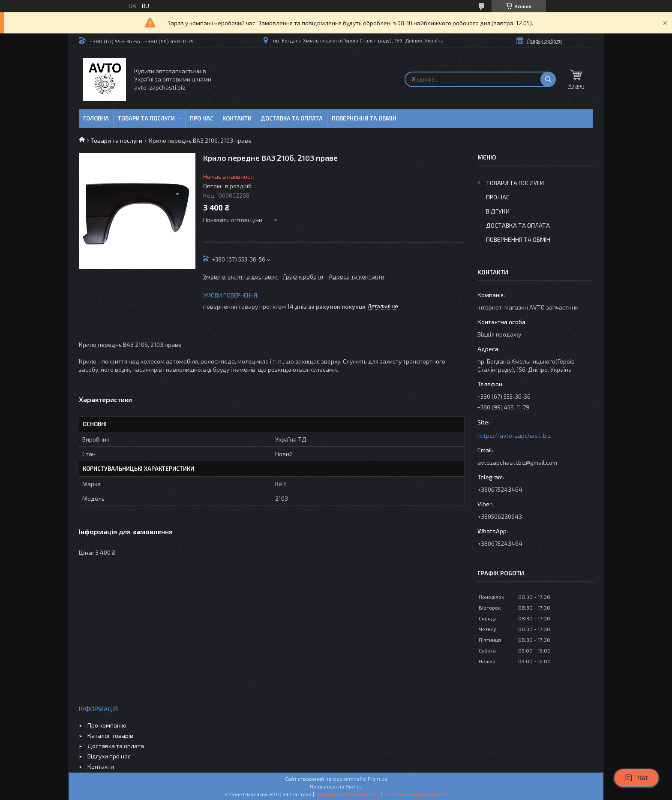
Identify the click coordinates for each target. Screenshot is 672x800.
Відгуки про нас (109, 756)
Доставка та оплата (292, 118)
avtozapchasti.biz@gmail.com (517, 462)
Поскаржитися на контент (347, 794)
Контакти (237, 118)
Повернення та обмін (364, 118)
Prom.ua (378, 779)
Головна (96, 118)
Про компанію (107, 725)
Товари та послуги (146, 118)
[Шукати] (548, 79)
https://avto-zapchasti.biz (514, 435)
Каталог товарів (110, 735)
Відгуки (498, 211)
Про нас (202, 118)
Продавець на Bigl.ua (336, 786)
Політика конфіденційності (416, 794)
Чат (636, 778)
